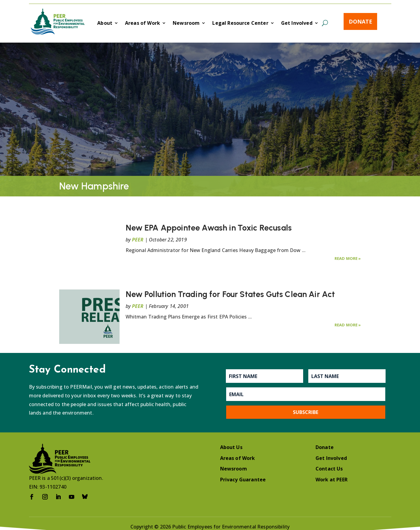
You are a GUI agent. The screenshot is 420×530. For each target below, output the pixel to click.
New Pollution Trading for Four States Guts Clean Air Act (230, 294)
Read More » (348, 258)
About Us (231, 447)
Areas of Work (143, 24)
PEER (138, 240)
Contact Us (329, 469)
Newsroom (186, 24)
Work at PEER (332, 480)
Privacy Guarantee (243, 480)
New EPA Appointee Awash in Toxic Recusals (209, 228)
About (105, 24)
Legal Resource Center (240, 24)
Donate (361, 21)
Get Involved (297, 24)
